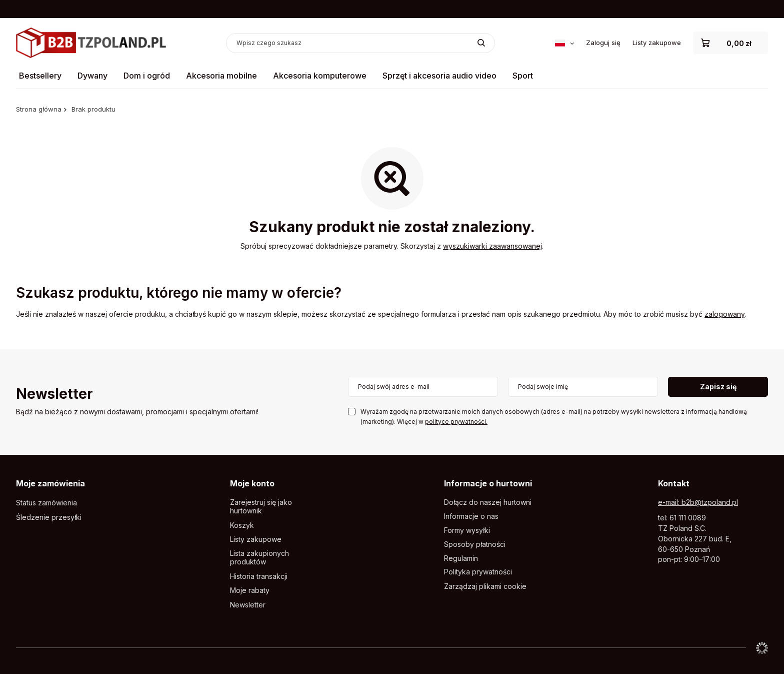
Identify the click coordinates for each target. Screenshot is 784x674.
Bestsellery (40, 76)
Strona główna (39, 109)
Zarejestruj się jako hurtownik (261, 507)
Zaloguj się (603, 43)
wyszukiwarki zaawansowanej (492, 246)
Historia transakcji (259, 576)
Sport (523, 76)
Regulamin (461, 558)
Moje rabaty (250, 590)
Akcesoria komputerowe (320, 76)
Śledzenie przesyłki (49, 517)
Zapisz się (718, 387)
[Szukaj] (481, 43)
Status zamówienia (46, 503)
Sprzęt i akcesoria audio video (439, 76)
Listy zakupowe (657, 43)
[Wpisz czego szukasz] (360, 43)
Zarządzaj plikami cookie (485, 586)
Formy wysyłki (467, 530)
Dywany (92, 76)
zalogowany (724, 314)
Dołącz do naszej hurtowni (488, 502)
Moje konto (252, 483)
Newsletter (54, 395)
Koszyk (242, 525)
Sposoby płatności (475, 544)
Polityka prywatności (478, 572)
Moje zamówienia (50, 483)
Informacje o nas (471, 516)
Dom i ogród (147, 76)
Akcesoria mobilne (221, 76)
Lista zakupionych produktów (259, 558)
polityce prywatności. (456, 422)
